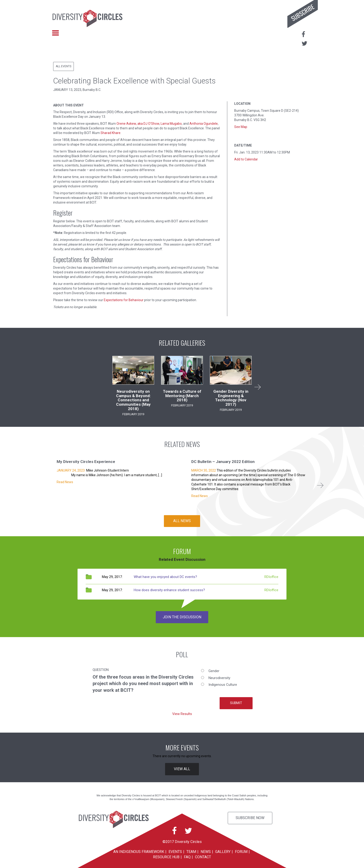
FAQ (187, 857)
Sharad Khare (110, 133)
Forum (241, 852)
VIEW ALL (182, 769)
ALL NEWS (182, 521)
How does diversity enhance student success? (169, 590)
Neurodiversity (219, 678)
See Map (241, 127)
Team (191, 852)
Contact (203, 857)
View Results (182, 714)
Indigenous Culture (223, 685)
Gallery (223, 852)
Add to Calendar (246, 159)
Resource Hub (166, 857)
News (206, 852)
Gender (214, 671)
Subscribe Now (250, 818)
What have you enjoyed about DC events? (165, 577)
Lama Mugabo (171, 124)
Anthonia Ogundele (204, 124)
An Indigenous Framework (139, 852)
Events (175, 852)
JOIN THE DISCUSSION (182, 617)
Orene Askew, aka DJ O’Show (138, 124)
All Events (63, 66)
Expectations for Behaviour (124, 300)
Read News (65, 482)
